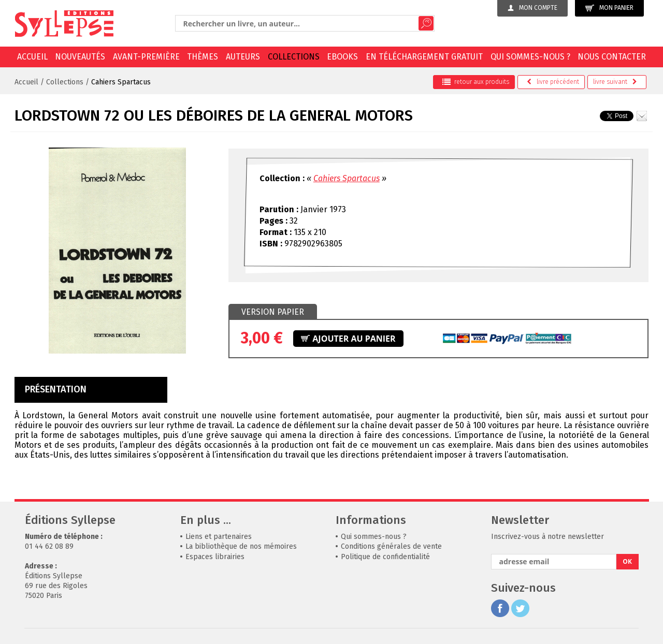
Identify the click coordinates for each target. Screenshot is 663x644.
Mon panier (609, 8)
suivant (615, 82)
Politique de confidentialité (385, 557)
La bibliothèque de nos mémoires (241, 546)
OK (627, 561)
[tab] (273, 312)
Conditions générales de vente (391, 546)
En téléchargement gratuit (424, 57)
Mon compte (532, 8)
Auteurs (243, 57)
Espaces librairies (215, 557)
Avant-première (146, 57)
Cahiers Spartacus (121, 82)
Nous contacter (612, 57)
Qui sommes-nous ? (530, 57)
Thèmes (203, 57)
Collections (294, 57)
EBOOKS (342, 57)
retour (476, 82)
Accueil (32, 57)
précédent (553, 82)
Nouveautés (80, 57)
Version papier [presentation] (273, 312)
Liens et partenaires (219, 537)
